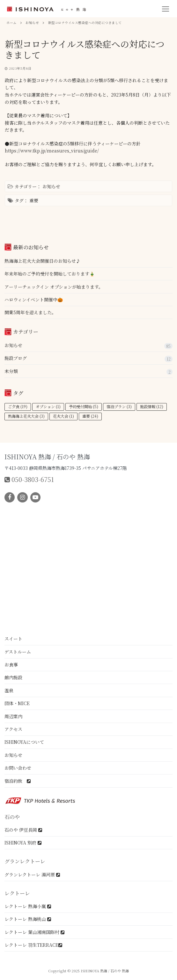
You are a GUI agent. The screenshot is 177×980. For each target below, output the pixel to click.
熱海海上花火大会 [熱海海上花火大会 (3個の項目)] (26, 416)
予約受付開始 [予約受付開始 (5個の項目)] (84, 407)
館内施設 (13, 677)
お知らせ (51, 186)
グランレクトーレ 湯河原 (32, 875)
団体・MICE (17, 703)
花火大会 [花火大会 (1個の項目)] (63, 416)
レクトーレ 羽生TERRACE (33, 945)
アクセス (13, 729)
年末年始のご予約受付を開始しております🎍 (50, 274)
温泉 (9, 690)
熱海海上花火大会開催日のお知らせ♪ (42, 261)
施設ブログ (16, 358)
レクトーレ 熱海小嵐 (28, 906)
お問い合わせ (18, 768)
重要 (34, 200)
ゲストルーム (18, 652)
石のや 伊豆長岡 (23, 830)
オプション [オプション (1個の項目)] (48, 407)
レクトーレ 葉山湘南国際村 (34, 932)
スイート (13, 639)
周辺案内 (13, 716)
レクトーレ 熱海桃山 (28, 919)
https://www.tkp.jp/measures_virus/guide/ (52, 151)
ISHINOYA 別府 (23, 843)
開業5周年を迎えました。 (30, 312)
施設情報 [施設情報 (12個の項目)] (152, 407)
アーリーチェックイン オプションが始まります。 (54, 287)
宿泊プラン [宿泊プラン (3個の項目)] (119, 407)
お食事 (11, 665)
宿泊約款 (18, 781)
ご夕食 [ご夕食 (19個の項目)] (18, 407)
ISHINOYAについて (24, 742)
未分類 (11, 371)
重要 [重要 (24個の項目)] (90, 416)
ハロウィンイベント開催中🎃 (34, 299)
